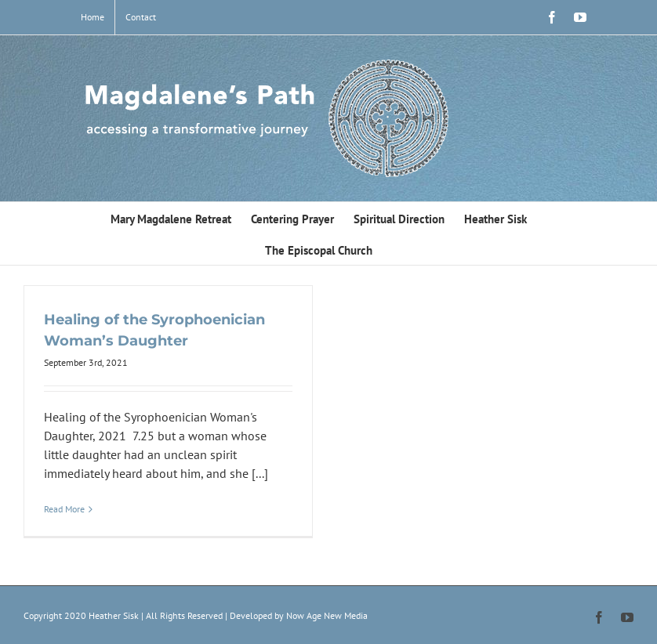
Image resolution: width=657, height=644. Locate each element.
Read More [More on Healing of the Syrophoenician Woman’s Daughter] (64, 509)
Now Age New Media (327, 615)
